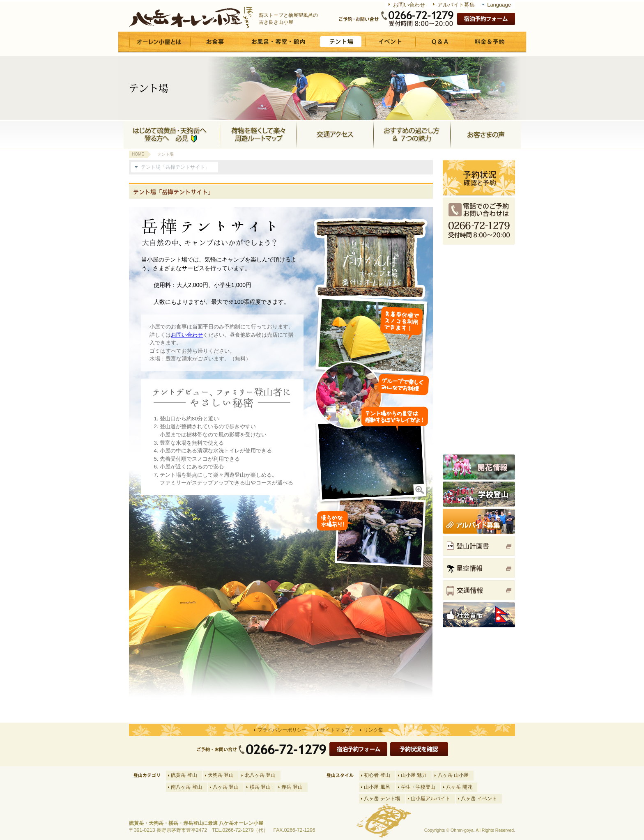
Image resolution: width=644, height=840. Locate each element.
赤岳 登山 (292, 787)
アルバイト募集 (456, 5)
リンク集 (373, 730)
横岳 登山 (260, 787)
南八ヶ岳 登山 (186, 787)
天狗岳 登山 (221, 775)
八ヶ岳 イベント (479, 799)
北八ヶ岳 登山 (260, 775)
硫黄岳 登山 (184, 775)
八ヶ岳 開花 (459, 787)
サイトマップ (335, 730)
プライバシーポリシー (282, 730)
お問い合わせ (409, 5)
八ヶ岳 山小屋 (453, 775)
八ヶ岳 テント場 (382, 799)
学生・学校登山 (418, 787)
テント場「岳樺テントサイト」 (175, 167)
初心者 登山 (377, 775)
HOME (138, 154)
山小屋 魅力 (414, 775)
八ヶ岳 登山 (226, 787)
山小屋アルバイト (430, 799)
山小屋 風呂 (377, 787)
